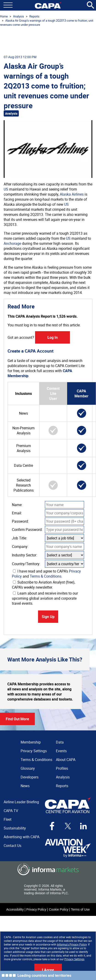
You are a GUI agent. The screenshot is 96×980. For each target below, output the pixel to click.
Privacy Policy (36, 909)
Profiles (62, 768)
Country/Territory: (26, 564)
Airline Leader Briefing (21, 802)
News (25, 786)
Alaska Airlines (72, 194)
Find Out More (17, 719)
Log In (53, 337)
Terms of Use (80, 909)
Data (60, 742)
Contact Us (12, 846)
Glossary (28, 768)
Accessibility (15, 909)
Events (61, 751)
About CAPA (66, 760)
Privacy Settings (74, 959)
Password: (20, 521)
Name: (17, 505)
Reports (34, 16)
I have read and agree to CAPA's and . (46, 574)
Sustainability (15, 828)
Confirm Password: (27, 530)
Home (4, 16)
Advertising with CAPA (22, 837)
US (6, 189)
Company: (20, 547)
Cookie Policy (59, 909)
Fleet (8, 819)
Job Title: (19, 538)
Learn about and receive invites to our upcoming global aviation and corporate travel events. (45, 598)
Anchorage (12, 243)
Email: (17, 513)
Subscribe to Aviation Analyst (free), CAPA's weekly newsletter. (44, 585)
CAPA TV (11, 811)
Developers (30, 777)
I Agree (48, 970)
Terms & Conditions (46, 576)
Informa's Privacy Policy (72, 944)
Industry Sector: (25, 555)
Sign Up (48, 617)
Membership (31, 742)
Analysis (19, 16)
